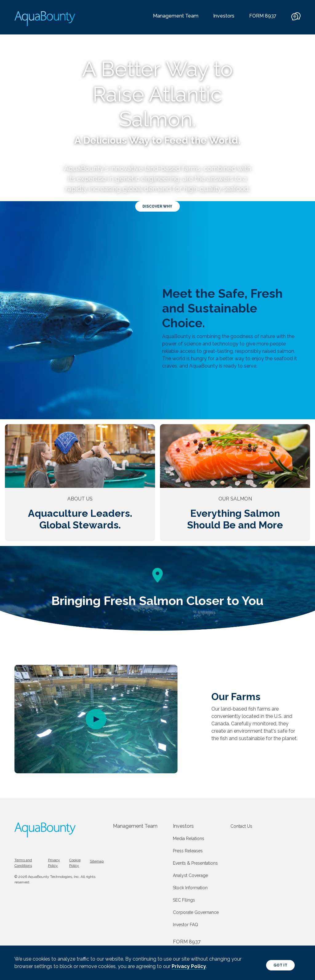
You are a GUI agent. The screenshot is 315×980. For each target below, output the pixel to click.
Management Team (176, 16)
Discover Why (157, 206)
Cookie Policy (75, 863)
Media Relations (189, 839)
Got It (280, 965)
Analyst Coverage (190, 875)
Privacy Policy (189, 966)
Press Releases (188, 851)
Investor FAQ (185, 925)
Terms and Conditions (23, 863)
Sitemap (97, 861)
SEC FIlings (184, 900)
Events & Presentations (195, 863)
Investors (224, 16)
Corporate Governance (196, 912)
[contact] (296, 19)
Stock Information (190, 888)
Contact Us (241, 826)
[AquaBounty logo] (45, 19)
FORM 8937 (263, 16)
